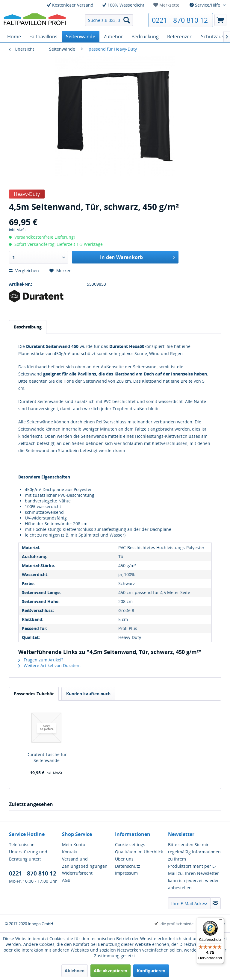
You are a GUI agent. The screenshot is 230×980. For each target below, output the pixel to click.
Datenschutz (128, 866)
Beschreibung (28, 327)
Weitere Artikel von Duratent (50, 665)
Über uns (124, 859)
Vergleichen (24, 271)
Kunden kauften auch (88, 694)
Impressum (126, 873)
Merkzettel (167, 5)
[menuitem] (167, 5)
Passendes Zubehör (34, 694)
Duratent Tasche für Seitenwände (47, 757)
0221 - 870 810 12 (180, 20)
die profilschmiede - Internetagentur (193, 924)
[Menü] (220, 921)
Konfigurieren (151, 971)
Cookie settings (130, 845)
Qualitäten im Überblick (139, 852)
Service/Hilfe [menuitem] (205, 5)
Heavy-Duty (27, 194)
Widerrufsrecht (77, 873)
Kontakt (70, 852)
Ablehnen (75, 971)
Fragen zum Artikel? (41, 660)
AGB (66, 880)
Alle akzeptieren (111, 971)
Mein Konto (74, 845)
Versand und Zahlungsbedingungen (85, 862)
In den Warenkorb (137, 256)
